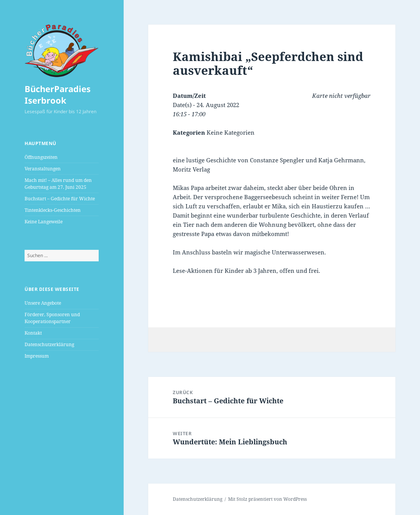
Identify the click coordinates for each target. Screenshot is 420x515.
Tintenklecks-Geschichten (53, 210)
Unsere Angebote (43, 303)
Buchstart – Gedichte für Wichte (60, 199)
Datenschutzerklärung (49, 344)
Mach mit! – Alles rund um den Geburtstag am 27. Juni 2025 (58, 184)
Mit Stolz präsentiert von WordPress (267, 499)
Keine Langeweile (44, 222)
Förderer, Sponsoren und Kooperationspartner (52, 318)
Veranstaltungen (43, 169)
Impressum (37, 356)
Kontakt (33, 333)
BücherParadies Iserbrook (58, 94)
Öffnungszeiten (41, 157)
